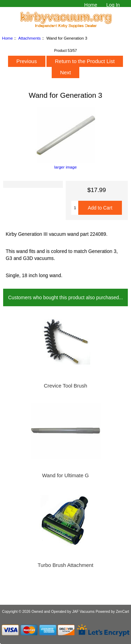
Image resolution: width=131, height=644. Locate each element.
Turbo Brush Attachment (65, 565)
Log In (113, 5)
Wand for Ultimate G (66, 475)
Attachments (29, 38)
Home (91, 5)
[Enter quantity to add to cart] (75, 208)
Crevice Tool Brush (65, 386)
